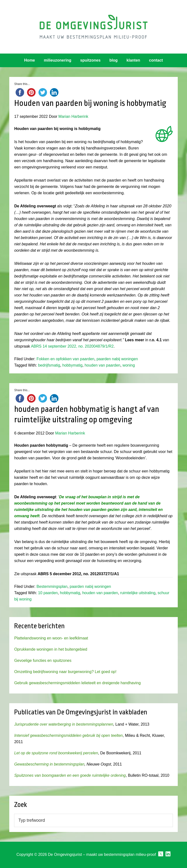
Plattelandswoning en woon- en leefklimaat (51, 638)
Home (29, 60)
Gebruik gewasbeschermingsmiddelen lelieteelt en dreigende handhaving (77, 683)
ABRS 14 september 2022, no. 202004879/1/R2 (72, 346)
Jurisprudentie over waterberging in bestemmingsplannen (64, 724)
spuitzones (90, 60)
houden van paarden (102, 365)
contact (156, 60)
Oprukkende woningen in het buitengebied (51, 649)
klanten (133, 60)
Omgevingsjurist (93, 27)
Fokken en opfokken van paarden (65, 359)
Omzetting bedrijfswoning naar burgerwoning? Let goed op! (65, 672)
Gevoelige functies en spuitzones (43, 660)
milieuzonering (58, 60)
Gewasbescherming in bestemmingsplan (49, 764)
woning (129, 365)
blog (113, 60)
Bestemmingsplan (52, 586)
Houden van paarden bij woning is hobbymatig (90, 103)
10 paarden (48, 593)
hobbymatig (72, 365)
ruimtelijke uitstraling (138, 593)
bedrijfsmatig (49, 365)
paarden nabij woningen (117, 359)
